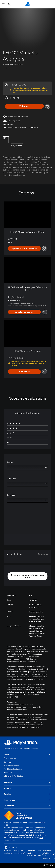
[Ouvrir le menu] (3, 4)
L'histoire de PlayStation (13, 776)
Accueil (7, 749)
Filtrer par (12, 479)
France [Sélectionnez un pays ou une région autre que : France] (11, 847)
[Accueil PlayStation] (28, 4)
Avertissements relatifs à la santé (20, 705)
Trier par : (12, 495)
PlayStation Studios (12, 765)
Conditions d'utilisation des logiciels (48, 854)
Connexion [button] (27, 806)
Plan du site (40, 853)
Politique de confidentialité (19, 852)
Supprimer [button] (43, 554)
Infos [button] (27, 755)
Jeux (14, 749)
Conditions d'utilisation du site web (31, 853)
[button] (27, 576)
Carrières (7, 762)
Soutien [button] (27, 794)
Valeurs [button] (27, 788)
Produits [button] (27, 783)
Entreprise (8, 772)
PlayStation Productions (13, 769)
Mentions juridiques (8, 852)
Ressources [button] (27, 800)
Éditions (11, 463)
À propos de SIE (10, 758)
